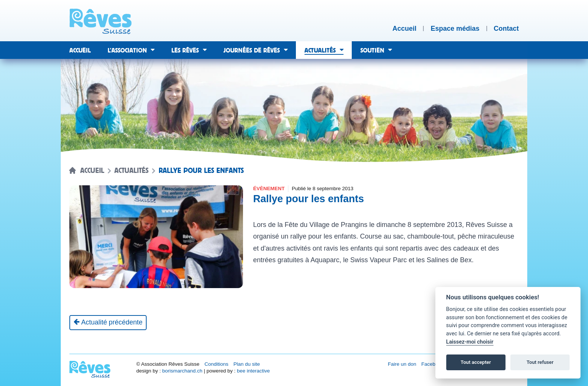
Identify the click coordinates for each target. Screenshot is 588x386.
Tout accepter (476, 362)
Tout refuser (540, 362)
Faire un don (402, 364)
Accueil (92, 171)
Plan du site (247, 364)
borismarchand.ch (182, 371)
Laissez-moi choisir (470, 342)
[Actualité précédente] (108, 323)
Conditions (216, 364)
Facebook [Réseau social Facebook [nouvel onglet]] (433, 364)
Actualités (131, 171)
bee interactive (253, 371)
